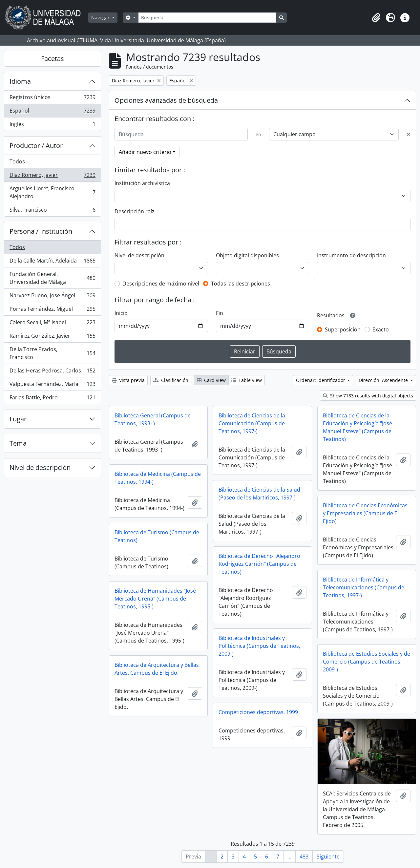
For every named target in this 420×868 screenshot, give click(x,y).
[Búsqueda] (207, 18)
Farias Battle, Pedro (52, 399)
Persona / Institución (41, 231)
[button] (376, 18)
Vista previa (128, 380)
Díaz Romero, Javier (52, 176)
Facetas (52, 59)
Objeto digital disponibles (247, 255)
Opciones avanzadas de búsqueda (166, 100)
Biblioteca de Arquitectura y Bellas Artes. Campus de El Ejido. (157, 669)
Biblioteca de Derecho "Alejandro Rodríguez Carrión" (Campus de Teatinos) (259, 564)
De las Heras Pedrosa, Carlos (52, 372)
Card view (211, 380)
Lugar (18, 419)
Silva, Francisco (52, 211)
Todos (17, 161)
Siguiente (328, 857)
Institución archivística (142, 183)
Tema (18, 443)
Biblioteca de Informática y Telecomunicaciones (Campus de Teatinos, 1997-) (364, 587)
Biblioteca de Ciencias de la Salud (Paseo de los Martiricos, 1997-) (259, 494)
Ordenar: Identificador (321, 380)
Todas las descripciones (241, 284)
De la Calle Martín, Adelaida (52, 262)
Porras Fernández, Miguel (52, 310)
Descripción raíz (135, 211)
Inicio (121, 313)
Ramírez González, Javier (52, 337)
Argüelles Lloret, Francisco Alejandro (52, 192)
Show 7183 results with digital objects (368, 396)
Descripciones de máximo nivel (161, 284)
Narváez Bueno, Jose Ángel (52, 297)
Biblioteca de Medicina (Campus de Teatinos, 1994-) (158, 478)
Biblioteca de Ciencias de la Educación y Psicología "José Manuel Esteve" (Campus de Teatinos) (357, 427)
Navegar (101, 18)
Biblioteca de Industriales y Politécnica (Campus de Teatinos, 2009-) (259, 646)
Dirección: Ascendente (384, 380)
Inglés (52, 125)
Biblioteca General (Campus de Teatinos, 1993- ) (153, 419)
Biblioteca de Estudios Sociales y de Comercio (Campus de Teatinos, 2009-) (367, 662)
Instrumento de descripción (351, 255)
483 (304, 857)
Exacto (381, 329)
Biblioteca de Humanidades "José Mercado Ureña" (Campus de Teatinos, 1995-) (155, 599)
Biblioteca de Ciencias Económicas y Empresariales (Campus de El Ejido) (365, 513)
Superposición (343, 329)
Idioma (20, 81)
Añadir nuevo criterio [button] (145, 152)
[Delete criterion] (409, 134)
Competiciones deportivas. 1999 (258, 712)
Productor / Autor (36, 146)
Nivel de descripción (40, 467)
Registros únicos (52, 99)
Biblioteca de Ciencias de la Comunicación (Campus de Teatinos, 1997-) (252, 423)
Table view (247, 380)
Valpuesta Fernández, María (52, 385)
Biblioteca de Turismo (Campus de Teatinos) (157, 536)
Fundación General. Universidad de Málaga (52, 278)
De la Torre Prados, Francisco (52, 353)
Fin (220, 313)
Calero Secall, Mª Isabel (52, 324)
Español (52, 112)
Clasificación (171, 380)
